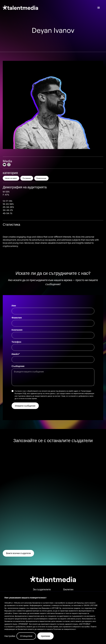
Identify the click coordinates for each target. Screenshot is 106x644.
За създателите (42, 589)
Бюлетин (68, 589)
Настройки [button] (10, 636)
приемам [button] (46, 636)
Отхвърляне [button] (26, 636)
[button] (99, 8)
